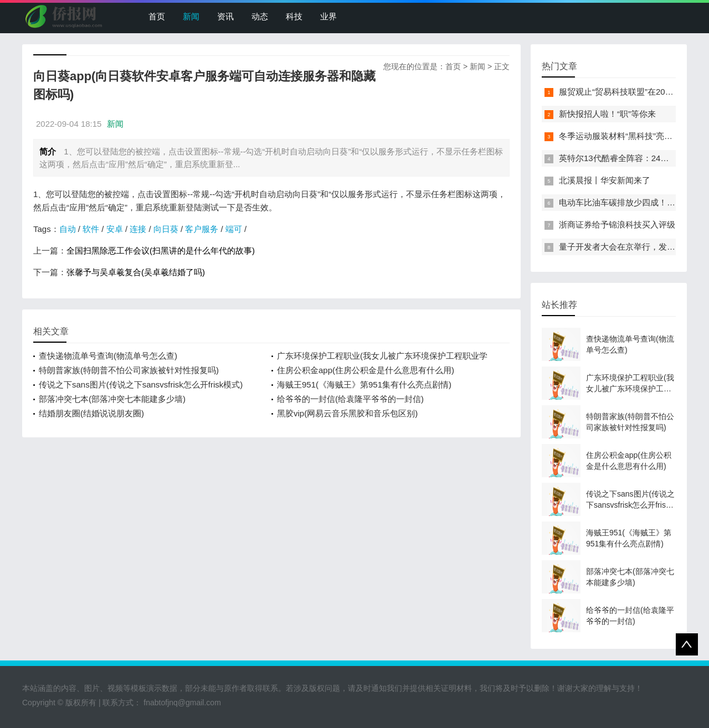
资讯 (225, 16)
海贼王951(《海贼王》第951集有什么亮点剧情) (364, 384)
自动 (68, 229)
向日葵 (166, 229)
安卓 (115, 229)
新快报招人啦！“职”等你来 (607, 114)
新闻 (191, 16)
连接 (138, 229)
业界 (328, 16)
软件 (91, 229)
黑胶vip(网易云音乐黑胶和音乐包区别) (347, 413)
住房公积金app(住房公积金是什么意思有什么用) (366, 370)
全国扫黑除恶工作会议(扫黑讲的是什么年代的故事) (161, 251)
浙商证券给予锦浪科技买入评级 (617, 224)
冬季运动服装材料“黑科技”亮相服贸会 (628, 136)
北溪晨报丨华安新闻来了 (605, 180)
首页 (157, 16)
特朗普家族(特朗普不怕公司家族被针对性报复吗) (129, 370)
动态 (260, 16)
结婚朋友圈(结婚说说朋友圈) (91, 413)
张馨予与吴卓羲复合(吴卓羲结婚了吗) (136, 272)
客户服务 (202, 229)
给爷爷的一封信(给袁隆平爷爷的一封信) (350, 399)
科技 (294, 16)
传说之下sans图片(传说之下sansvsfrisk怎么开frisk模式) (141, 384)
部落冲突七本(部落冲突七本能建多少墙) (112, 399)
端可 (234, 229)
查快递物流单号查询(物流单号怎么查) (108, 356)
